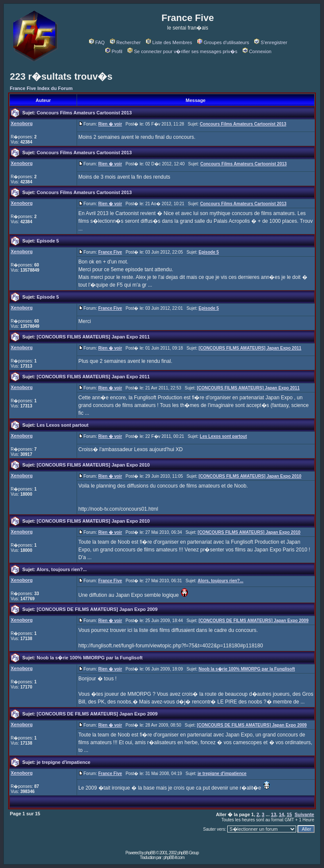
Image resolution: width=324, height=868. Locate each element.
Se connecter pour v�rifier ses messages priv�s (182, 51)
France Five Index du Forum (41, 88)
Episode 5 (48, 241)
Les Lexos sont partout (63, 425)
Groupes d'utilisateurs (223, 42)
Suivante (304, 814)
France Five (110, 252)
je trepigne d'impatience (64, 762)
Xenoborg (22, 123)
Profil (114, 51)
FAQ (97, 42)
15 (289, 814)
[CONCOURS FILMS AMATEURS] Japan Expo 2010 (93, 465)
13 (273, 814)
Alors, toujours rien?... (61, 569)
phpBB (150, 853)
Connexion (257, 51)
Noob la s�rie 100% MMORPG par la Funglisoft (90, 658)
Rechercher (125, 42)
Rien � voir (110, 124)
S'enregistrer (271, 42)
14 (281, 814)
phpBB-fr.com (174, 858)
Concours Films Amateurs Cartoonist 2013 (84, 113)
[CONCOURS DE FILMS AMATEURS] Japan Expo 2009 (97, 609)
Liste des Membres (169, 42)
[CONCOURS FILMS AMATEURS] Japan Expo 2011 (93, 337)
